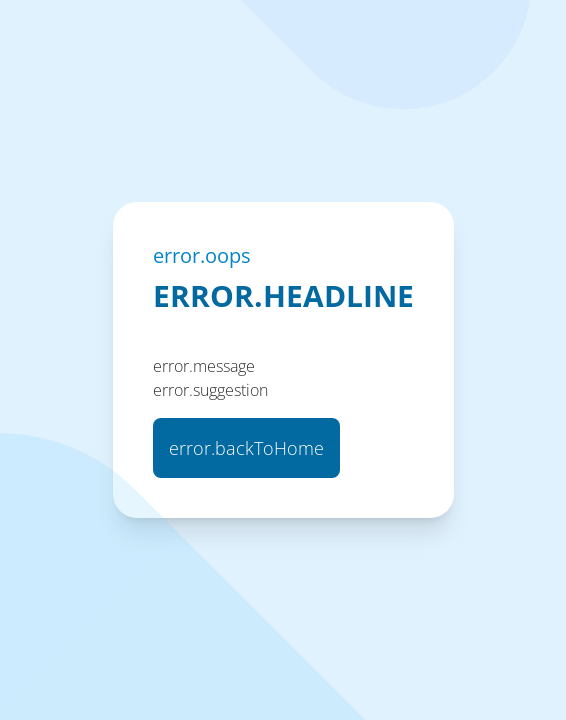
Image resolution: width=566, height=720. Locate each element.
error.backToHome (246, 448)
